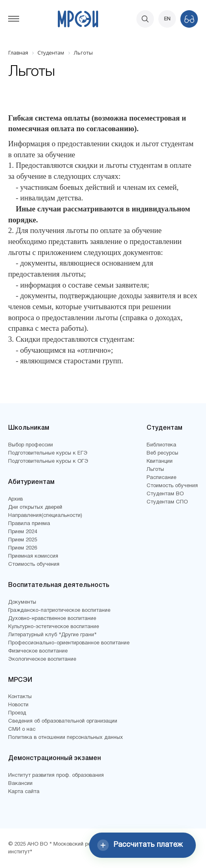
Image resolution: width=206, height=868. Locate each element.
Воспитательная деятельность (59, 585)
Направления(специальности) (45, 516)
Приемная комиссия (33, 556)
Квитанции (160, 461)
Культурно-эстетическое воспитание (54, 627)
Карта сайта (24, 792)
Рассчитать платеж (140, 845)
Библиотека (161, 445)
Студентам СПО (167, 502)
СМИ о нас (22, 730)
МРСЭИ (20, 680)
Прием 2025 (23, 540)
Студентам (164, 428)
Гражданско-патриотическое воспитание (59, 611)
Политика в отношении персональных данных (66, 738)
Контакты (20, 697)
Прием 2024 (23, 532)
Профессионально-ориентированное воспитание (69, 643)
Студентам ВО (165, 494)
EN (167, 19)
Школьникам (29, 428)
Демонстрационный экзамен (55, 758)
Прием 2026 (23, 548)
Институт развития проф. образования (56, 776)
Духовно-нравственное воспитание (52, 619)
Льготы (155, 470)
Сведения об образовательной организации (63, 721)
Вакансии (20, 784)
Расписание (161, 478)
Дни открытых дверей (35, 508)
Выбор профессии (31, 445)
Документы (22, 602)
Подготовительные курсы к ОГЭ (48, 461)
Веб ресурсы (162, 453)
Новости (18, 705)
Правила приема (29, 524)
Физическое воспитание (38, 651)
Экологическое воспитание (42, 659)
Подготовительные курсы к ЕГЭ (48, 453)
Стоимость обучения (34, 565)
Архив (15, 499)
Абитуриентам (31, 482)
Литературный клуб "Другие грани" (52, 635)
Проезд (17, 713)
